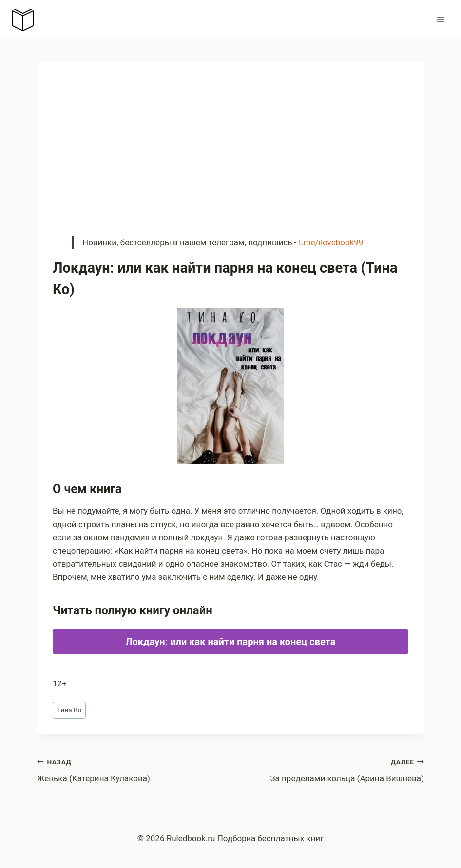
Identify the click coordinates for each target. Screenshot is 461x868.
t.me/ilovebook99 (331, 242)
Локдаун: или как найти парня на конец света (230, 642)
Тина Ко (69, 710)
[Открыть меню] (440, 19)
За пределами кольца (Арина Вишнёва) (331, 769)
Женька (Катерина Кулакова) (130, 769)
